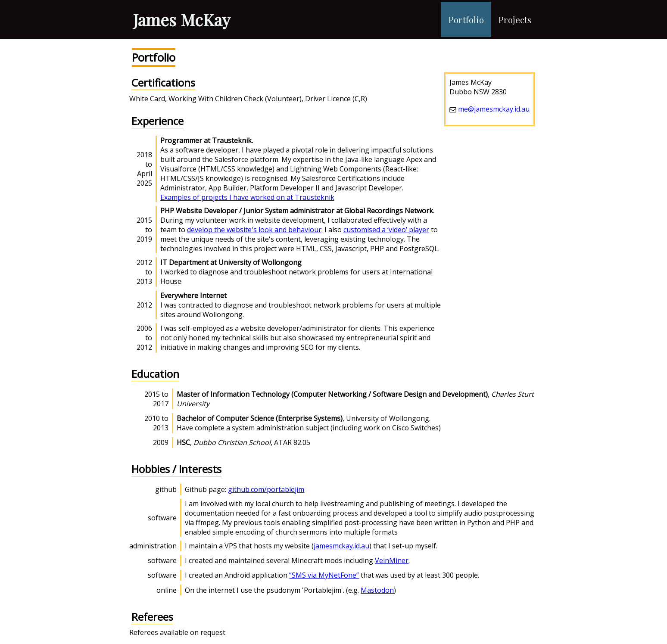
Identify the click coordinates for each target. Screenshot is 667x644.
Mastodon (377, 590)
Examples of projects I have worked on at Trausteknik (247, 197)
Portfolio (466, 19)
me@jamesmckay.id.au (494, 109)
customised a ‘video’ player (386, 230)
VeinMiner (392, 560)
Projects (515, 19)
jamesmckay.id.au (341, 546)
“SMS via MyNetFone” (324, 575)
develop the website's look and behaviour (254, 230)
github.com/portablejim (266, 489)
